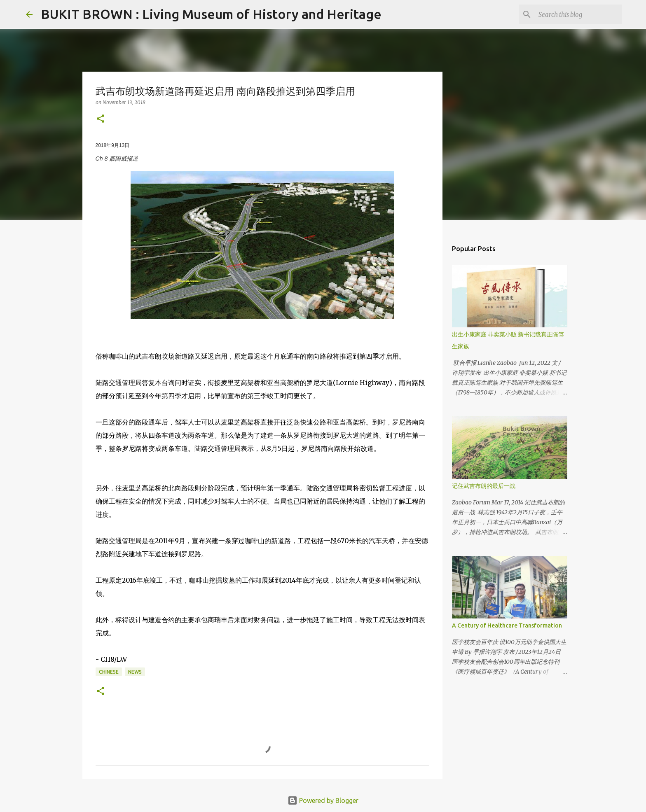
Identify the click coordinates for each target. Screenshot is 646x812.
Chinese (109, 672)
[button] (101, 119)
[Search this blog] (578, 14)
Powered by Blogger (323, 800)
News (135, 672)
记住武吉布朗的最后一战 (484, 486)
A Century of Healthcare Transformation (507, 625)
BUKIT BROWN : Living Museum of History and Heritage (211, 14)
